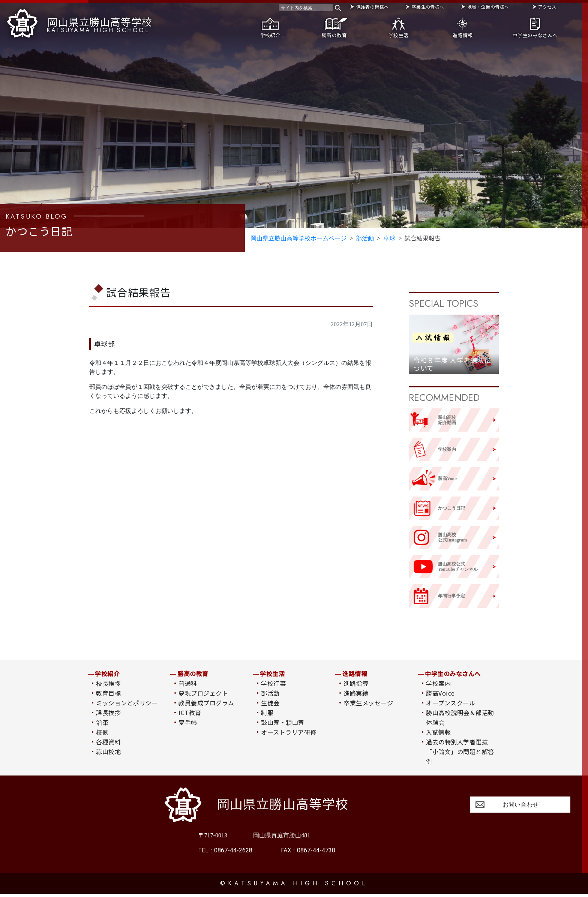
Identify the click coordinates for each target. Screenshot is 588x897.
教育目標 (108, 696)
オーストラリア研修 (289, 735)
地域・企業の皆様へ (488, 7)
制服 (267, 716)
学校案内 (438, 687)
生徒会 (270, 706)
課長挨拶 (108, 716)
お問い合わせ (520, 808)
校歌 (102, 735)
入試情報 (438, 735)
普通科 (188, 687)
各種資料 (108, 745)
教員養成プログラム (206, 706)
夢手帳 (188, 726)
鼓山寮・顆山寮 (283, 726)
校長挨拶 (108, 687)
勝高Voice (440, 696)
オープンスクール (451, 706)
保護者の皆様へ (373, 7)
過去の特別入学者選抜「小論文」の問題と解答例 (460, 755)
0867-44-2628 (225, 853)
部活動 (270, 696)
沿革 (102, 726)
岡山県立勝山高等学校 (79, 21)
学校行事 (273, 687)
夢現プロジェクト (203, 696)
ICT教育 (190, 716)
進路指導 (356, 687)
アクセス (547, 7)
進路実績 (356, 696)
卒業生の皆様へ (428, 7)
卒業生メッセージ (368, 706)
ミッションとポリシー (127, 706)
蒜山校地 (108, 755)
